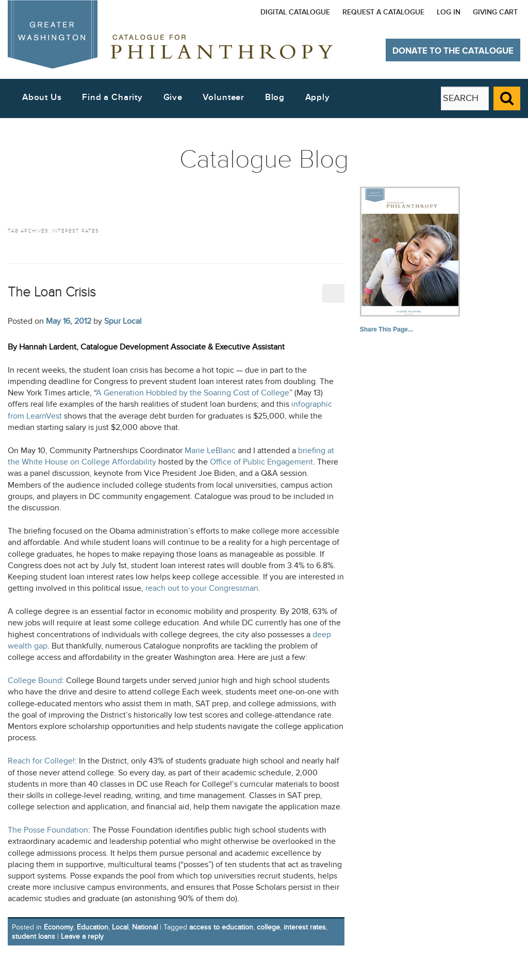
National (145, 927)
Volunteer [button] (224, 97)
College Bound (35, 681)
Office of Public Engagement (261, 462)
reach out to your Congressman (202, 588)
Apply (318, 97)
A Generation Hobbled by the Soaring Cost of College (193, 393)
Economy (59, 927)
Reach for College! (41, 761)
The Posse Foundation (48, 830)
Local (120, 927)
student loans (34, 936)
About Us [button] (42, 97)
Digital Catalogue (295, 12)
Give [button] (173, 97)
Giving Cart (495, 12)
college (268, 927)
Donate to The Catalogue (453, 51)
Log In (449, 12)
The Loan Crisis (52, 292)
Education (93, 927)
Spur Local (123, 321)
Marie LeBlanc (210, 451)
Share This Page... (386, 329)
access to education (221, 927)
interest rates (305, 927)
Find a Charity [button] (112, 97)
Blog (275, 97)
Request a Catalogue (383, 12)
